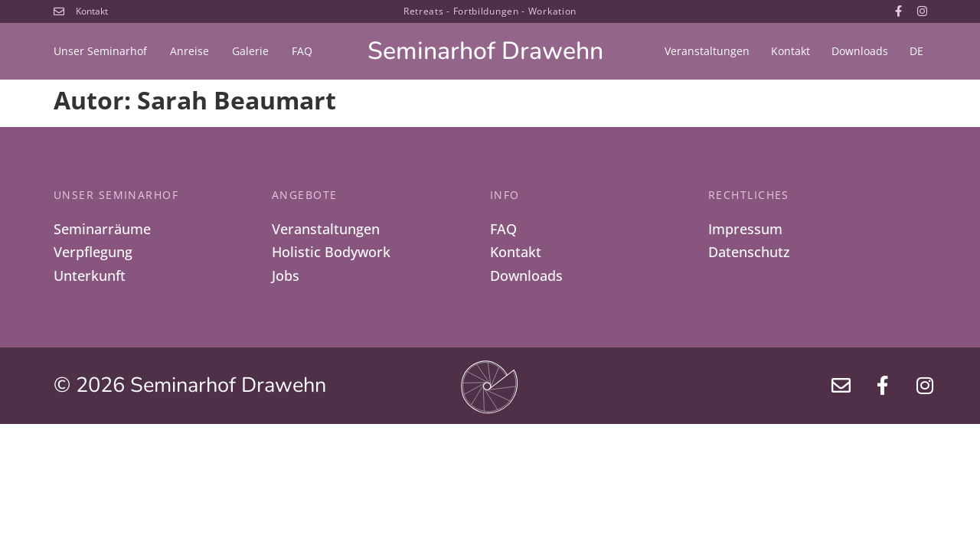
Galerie (250, 51)
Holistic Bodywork (331, 253)
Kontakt (791, 51)
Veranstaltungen (707, 51)
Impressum (745, 229)
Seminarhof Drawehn (485, 51)
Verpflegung (93, 253)
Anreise (189, 51)
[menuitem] (916, 51)
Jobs (286, 276)
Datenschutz (749, 253)
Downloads (860, 51)
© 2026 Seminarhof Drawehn (190, 387)
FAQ (302, 51)
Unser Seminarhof (100, 51)
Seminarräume (102, 229)
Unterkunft (90, 276)
